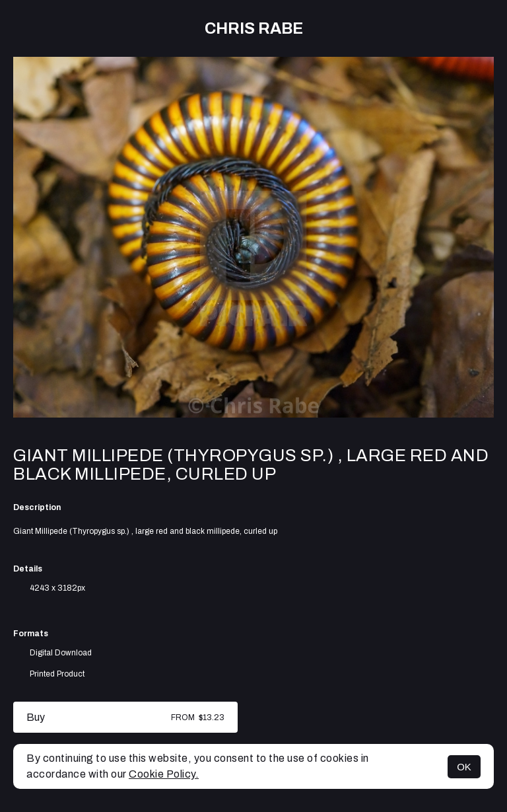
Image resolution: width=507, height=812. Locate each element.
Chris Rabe (254, 28)
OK (464, 767)
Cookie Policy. (164, 774)
